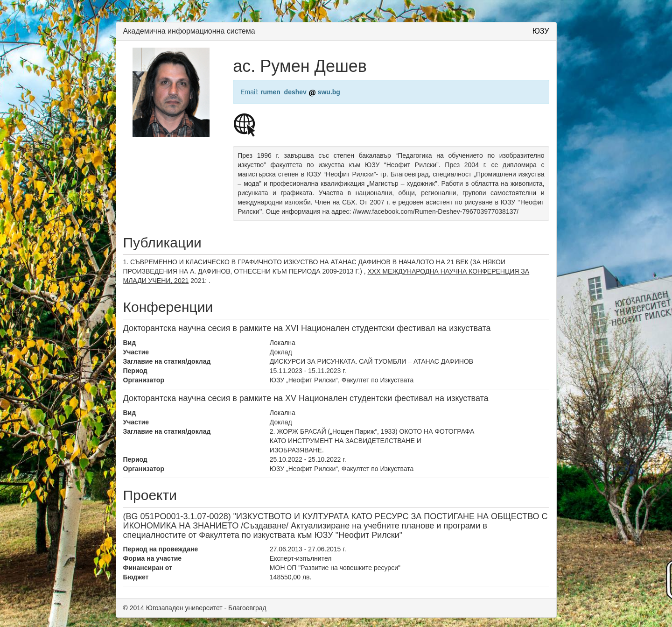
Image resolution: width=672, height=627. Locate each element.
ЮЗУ (541, 31)
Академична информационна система (189, 31)
